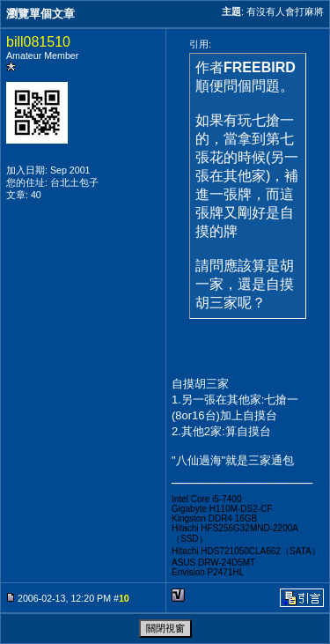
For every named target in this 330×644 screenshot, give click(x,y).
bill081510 (38, 42)
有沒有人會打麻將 (285, 11)
